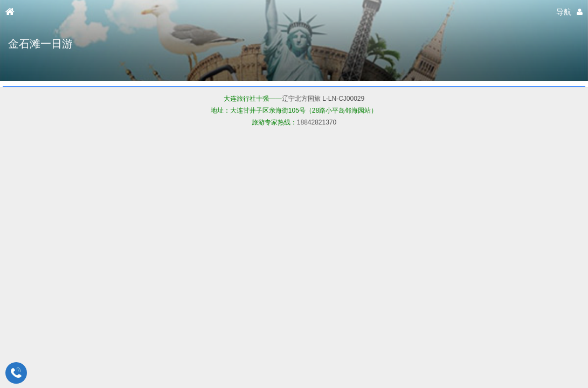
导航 (564, 12)
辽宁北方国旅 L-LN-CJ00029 (323, 99)
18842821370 (317, 122)
